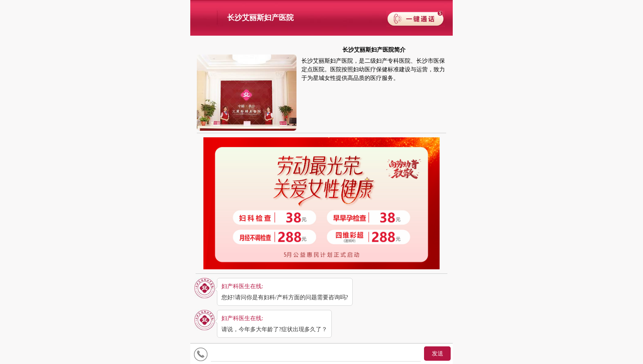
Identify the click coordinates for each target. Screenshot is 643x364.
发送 (438, 354)
